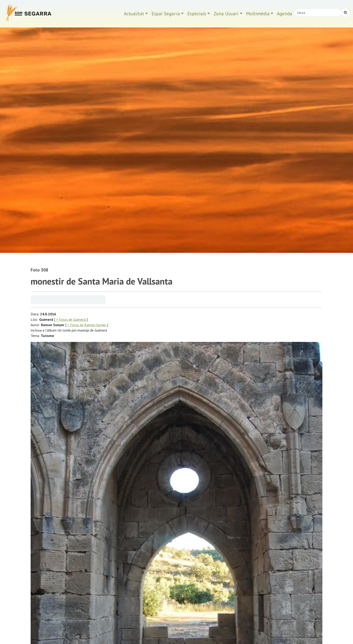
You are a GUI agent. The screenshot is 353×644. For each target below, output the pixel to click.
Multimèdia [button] (258, 14)
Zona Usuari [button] (226, 14)
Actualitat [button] (134, 14)
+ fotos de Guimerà (71, 319)
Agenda (285, 14)
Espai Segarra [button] (166, 14)
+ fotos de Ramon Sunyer (87, 325)
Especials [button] (197, 14)
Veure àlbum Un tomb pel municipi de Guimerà (68, 300)
